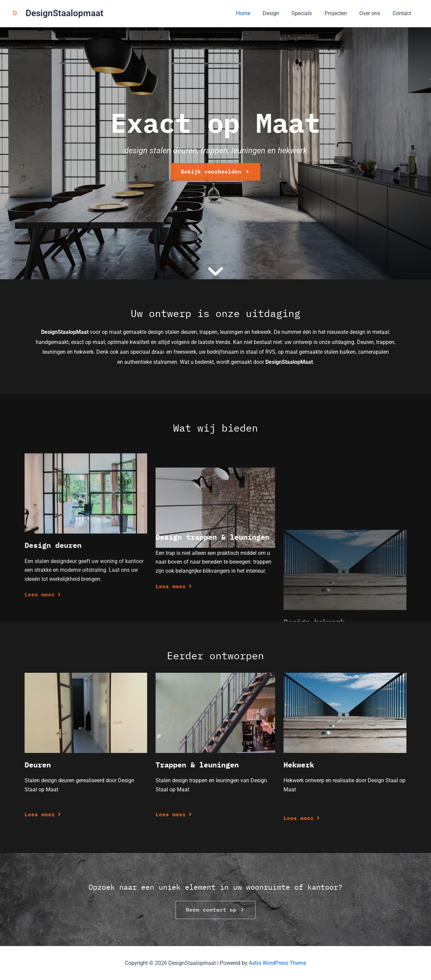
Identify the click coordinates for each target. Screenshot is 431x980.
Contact (403, 13)
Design (279, 13)
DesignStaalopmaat (64, 13)
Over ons (372, 13)
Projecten (340, 13)
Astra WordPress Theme (277, 963)
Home (253, 13)
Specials (308, 13)
